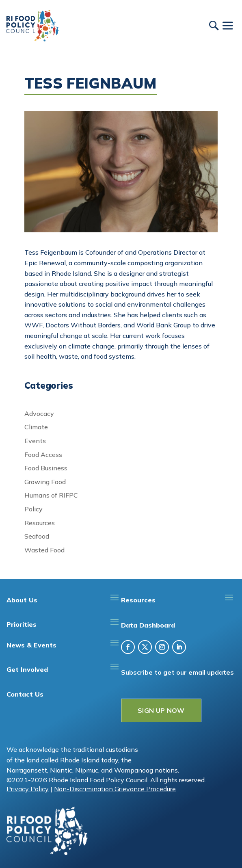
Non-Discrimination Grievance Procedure (115, 789)
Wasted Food (44, 550)
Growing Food (45, 482)
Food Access (43, 455)
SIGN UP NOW (161, 710)
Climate (36, 427)
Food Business (46, 468)
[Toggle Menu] (227, 25)
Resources (40, 523)
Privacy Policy (28, 789)
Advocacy (39, 413)
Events (35, 441)
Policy (33, 509)
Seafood (37, 536)
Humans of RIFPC (51, 495)
